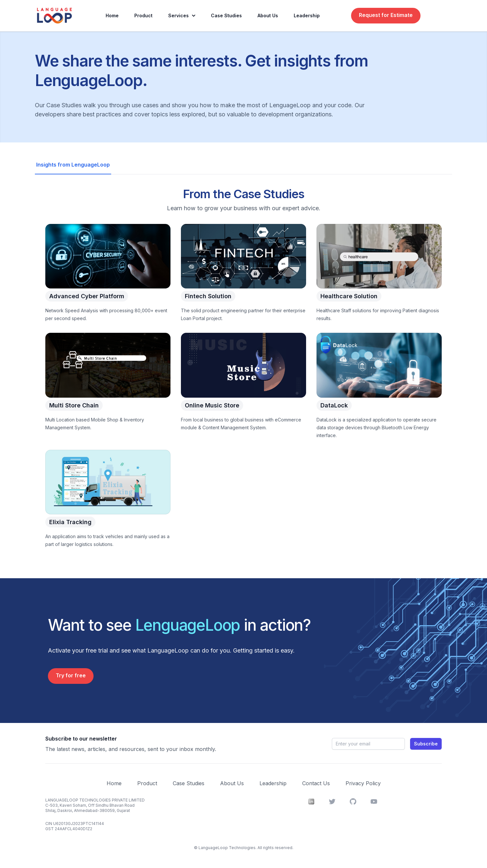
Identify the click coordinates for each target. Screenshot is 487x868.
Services (182, 15)
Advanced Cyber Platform (87, 297)
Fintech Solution (208, 297)
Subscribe (426, 744)
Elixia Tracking (70, 523)
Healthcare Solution (349, 297)
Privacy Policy (363, 783)
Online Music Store (212, 406)
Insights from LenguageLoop (73, 165)
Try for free (71, 675)
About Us (268, 15)
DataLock (334, 406)
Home (112, 15)
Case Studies (226, 15)
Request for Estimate (386, 15)
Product (143, 15)
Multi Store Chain (74, 406)
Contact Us (316, 783)
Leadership (307, 15)
